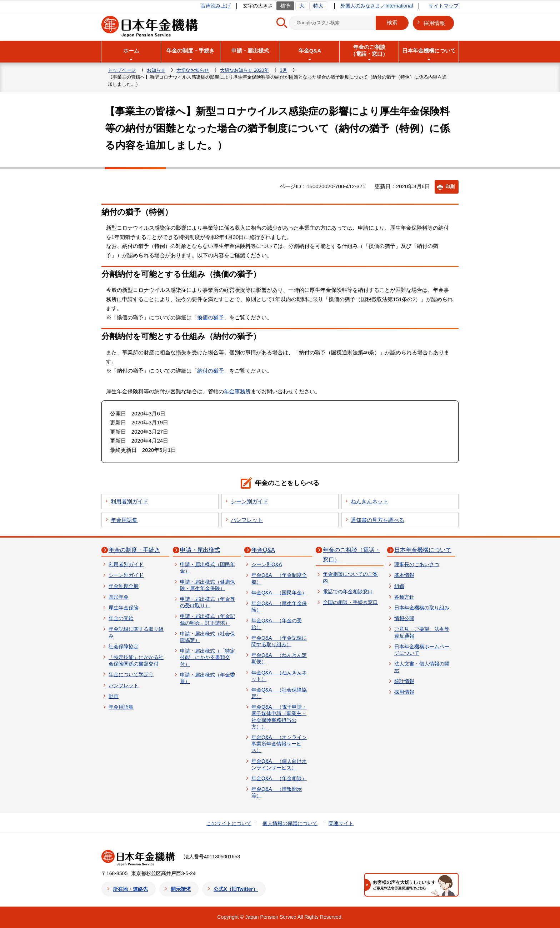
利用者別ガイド (129, 501)
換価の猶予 (211, 317)
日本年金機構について (423, 550)
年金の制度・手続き (134, 550)
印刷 (450, 187)
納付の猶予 (211, 371)
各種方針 (404, 597)
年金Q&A (263, 550)
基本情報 (404, 575)
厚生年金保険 (124, 608)
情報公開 (404, 618)
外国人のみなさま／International (377, 6)
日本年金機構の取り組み (422, 608)
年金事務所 (237, 391)
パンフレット (247, 520)
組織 (399, 586)
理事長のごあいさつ (417, 564)
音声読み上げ (216, 6)
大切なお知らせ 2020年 (244, 70)
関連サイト (341, 823)
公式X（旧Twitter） (236, 889)
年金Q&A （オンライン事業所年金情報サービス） (279, 744)
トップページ (122, 70)
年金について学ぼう (131, 674)
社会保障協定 (124, 647)
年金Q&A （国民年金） (279, 593)
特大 (318, 6)
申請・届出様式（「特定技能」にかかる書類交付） (207, 657)
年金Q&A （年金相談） (279, 778)
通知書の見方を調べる (377, 520)
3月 (284, 70)
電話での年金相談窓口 (348, 592)
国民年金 (119, 597)
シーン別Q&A (267, 564)
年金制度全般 (124, 586)
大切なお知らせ (193, 70)
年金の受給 (121, 618)
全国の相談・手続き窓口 (350, 602)
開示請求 (181, 889)
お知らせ (156, 70)
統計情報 (404, 681)
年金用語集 (124, 520)
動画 (114, 696)
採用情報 (434, 23)
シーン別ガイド (249, 501)
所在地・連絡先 (130, 889)
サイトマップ (444, 6)
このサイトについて (229, 823)
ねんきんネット (369, 501)
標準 (285, 6)
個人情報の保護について (290, 823)
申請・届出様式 (200, 550)
